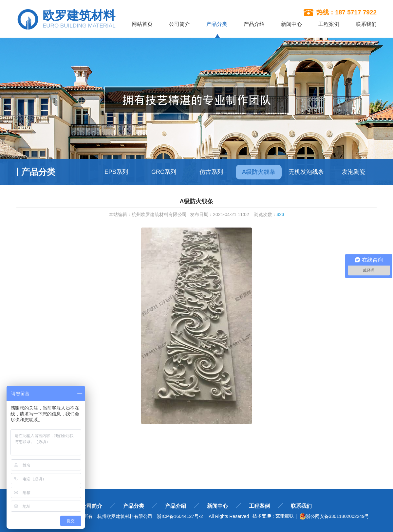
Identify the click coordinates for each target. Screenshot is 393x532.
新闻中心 (291, 24)
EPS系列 (116, 172)
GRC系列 (164, 172)
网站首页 (142, 24)
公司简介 (179, 24)
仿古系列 (211, 172)
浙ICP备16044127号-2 (180, 516)
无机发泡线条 (306, 172)
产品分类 (217, 24)
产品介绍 (254, 24)
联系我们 (366, 24)
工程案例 (329, 24)
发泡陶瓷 (354, 172)
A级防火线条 (259, 172)
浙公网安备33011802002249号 (334, 516)
